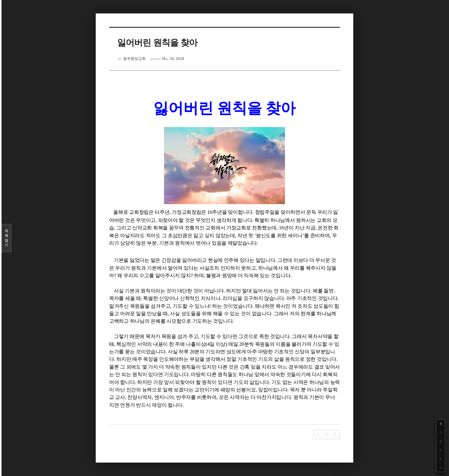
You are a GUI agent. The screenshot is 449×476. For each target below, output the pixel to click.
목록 (7, 238)
